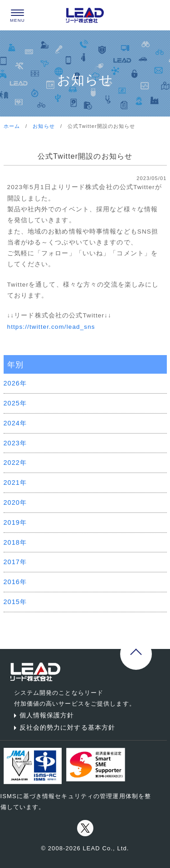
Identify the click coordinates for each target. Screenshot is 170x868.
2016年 (15, 582)
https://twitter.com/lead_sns (51, 327)
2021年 (15, 483)
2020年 (15, 502)
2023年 (15, 443)
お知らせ (44, 126)
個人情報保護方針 (42, 715)
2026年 (15, 383)
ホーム (12, 126)
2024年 (15, 423)
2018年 (15, 542)
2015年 (15, 602)
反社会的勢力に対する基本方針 (63, 727)
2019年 (15, 522)
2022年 (15, 463)
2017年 (15, 562)
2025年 (15, 403)
